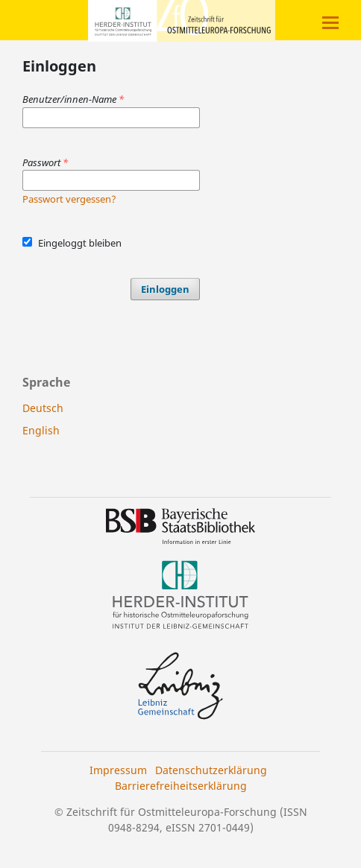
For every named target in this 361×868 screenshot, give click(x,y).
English (41, 430)
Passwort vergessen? (69, 199)
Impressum (118, 770)
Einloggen (165, 289)
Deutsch (43, 408)
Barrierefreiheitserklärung (181, 786)
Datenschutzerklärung (211, 770)
